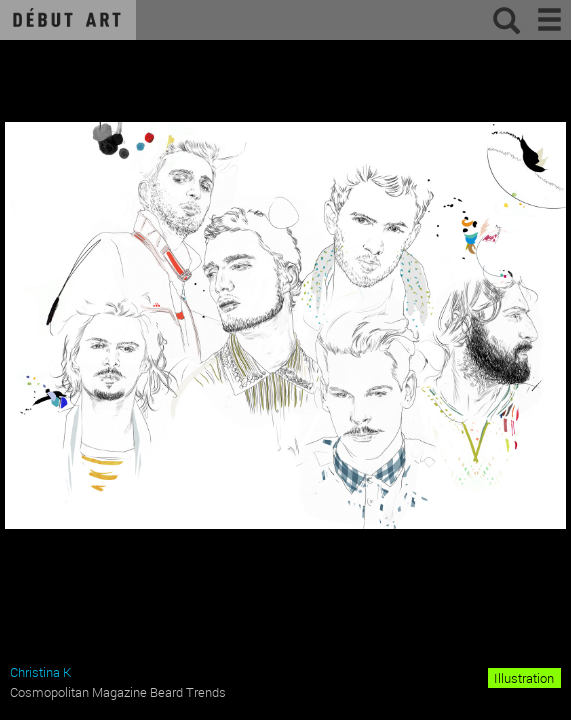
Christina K (40, 672)
